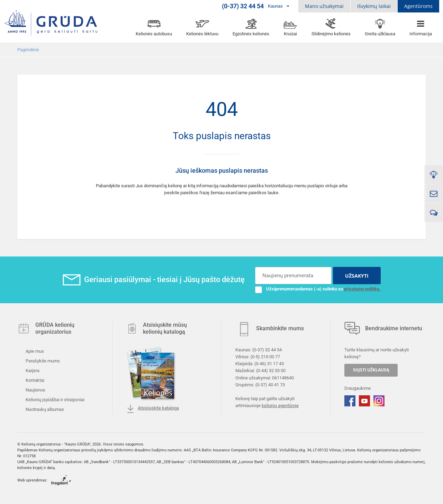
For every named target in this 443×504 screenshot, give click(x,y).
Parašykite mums (42, 361)
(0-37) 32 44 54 (267, 350)
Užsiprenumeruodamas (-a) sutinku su (318, 289)
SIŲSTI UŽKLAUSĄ (371, 370)
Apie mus (34, 351)
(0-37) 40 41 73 (270, 384)
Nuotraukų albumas (44, 409)
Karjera (32, 371)
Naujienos (35, 390)
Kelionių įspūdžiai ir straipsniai (55, 400)
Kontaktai (34, 380)
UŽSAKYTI (357, 276)
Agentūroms (418, 6)
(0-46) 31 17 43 (269, 364)
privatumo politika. (362, 289)
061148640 (283, 377)
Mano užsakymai (324, 6)
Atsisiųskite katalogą (153, 409)
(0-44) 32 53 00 (271, 371)
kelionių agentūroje (280, 406)
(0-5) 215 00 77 (265, 357)
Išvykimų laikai (374, 6)
